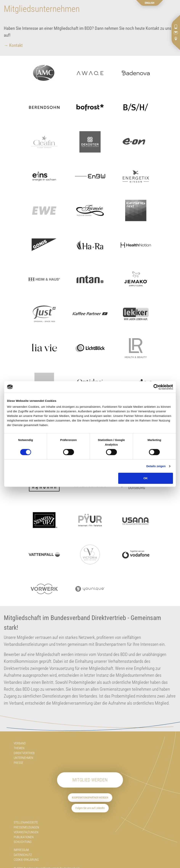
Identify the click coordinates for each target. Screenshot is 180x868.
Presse (18, 763)
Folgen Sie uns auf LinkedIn (90, 808)
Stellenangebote (26, 822)
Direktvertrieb (24, 753)
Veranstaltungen (26, 832)
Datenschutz (23, 855)
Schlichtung (23, 842)
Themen (19, 748)
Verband (20, 743)
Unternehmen (23, 758)
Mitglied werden (90, 780)
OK (146, 478)
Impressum (21, 850)
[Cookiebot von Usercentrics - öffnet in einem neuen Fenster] (156, 387)
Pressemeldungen (26, 827)
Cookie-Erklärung (26, 860)
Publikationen (24, 837)
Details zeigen (156, 466)
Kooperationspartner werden (90, 798)
